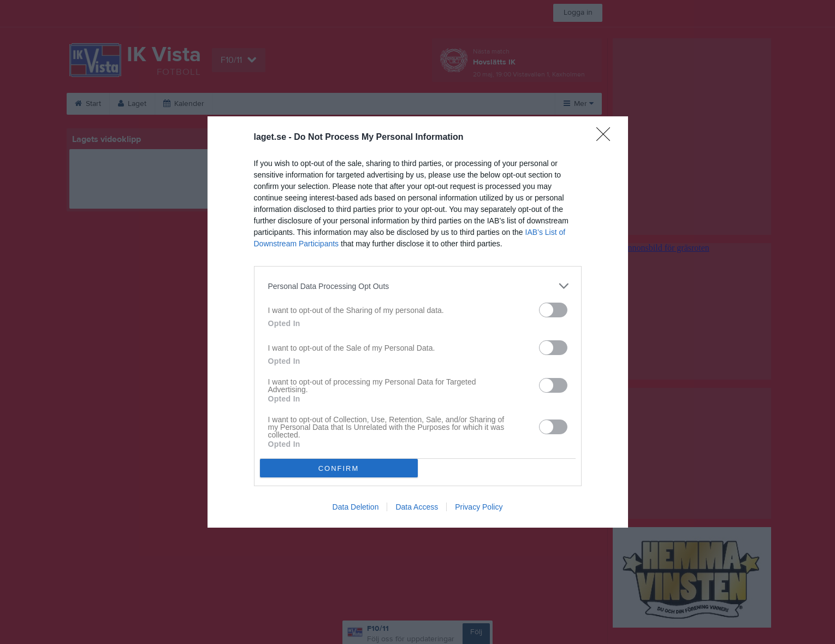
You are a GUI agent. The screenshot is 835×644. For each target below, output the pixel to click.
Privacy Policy (479, 507)
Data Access (417, 507)
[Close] (607, 138)
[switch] (553, 310)
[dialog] (418, 322)
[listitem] (418, 286)
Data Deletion (356, 507)
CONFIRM (339, 468)
